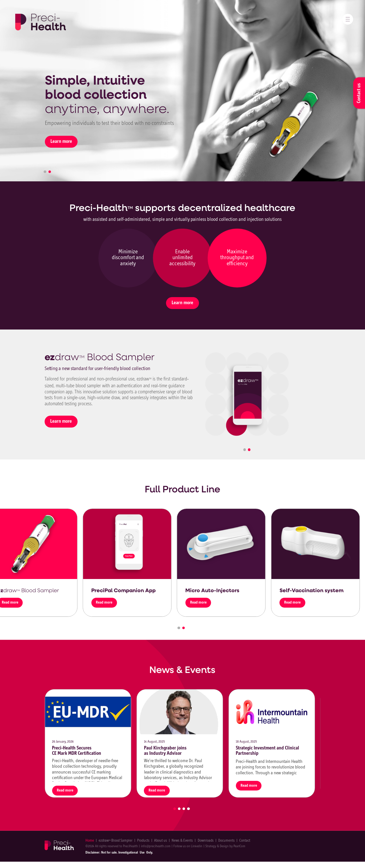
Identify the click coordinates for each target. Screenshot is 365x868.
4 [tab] (188, 809)
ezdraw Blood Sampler (115, 841)
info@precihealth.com (156, 846)
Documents (226, 841)
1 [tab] (45, 172)
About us (161, 841)
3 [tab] (184, 809)
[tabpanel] (247, 394)
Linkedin (197, 846)
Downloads (206, 841)
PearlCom (239, 846)
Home (90, 841)
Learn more (61, 142)
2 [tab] (50, 172)
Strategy (211, 846)
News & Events (182, 841)
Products (143, 841)
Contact (245, 841)
